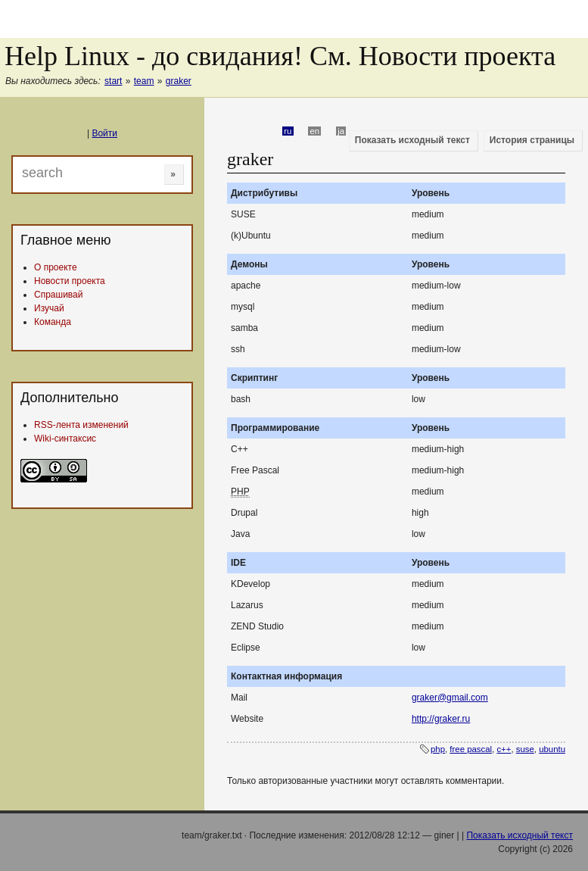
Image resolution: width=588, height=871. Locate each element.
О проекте (56, 267)
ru (288, 131)
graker (179, 81)
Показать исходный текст (520, 835)
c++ (504, 749)
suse (525, 749)
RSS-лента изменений (81, 425)
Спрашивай (58, 295)
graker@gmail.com (450, 698)
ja (341, 131)
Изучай (49, 308)
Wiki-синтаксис (65, 439)
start (113, 81)
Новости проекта (70, 281)
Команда (53, 322)
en (315, 131)
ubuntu (552, 749)
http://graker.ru (441, 719)
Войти (104, 133)
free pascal (471, 749)
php (438, 749)
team (144, 81)
